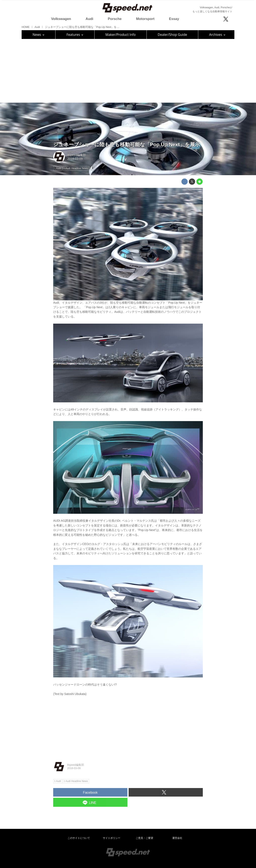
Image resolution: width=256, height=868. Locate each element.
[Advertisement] (128, 70)
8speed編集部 (77, 155)
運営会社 (177, 838)
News (39, 35)
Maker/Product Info (120, 35)
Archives (217, 35)
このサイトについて (79, 838)
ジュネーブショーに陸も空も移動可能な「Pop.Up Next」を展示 (127, 144)
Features (75, 35)
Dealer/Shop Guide (172, 35)
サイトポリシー (112, 838)
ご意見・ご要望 (144, 838)
